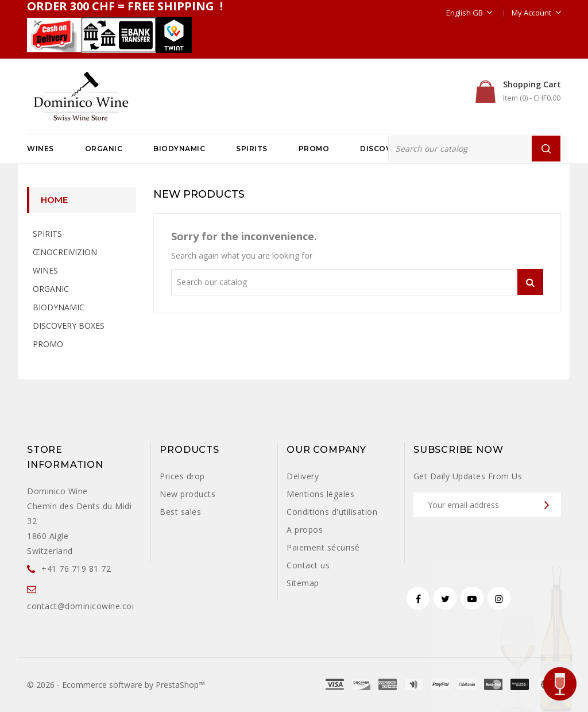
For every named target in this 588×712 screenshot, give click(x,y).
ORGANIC (104, 149)
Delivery (303, 476)
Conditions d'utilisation (332, 512)
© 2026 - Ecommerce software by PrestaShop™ (116, 685)
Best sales (180, 512)
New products (187, 494)
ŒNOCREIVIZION (65, 252)
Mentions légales (320, 494)
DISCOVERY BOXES (69, 326)
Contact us (308, 565)
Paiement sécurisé (323, 547)
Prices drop (182, 476)
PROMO (314, 149)
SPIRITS (252, 149)
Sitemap (303, 583)
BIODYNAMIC (179, 149)
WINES (40, 149)
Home (54, 200)
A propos (305, 530)
